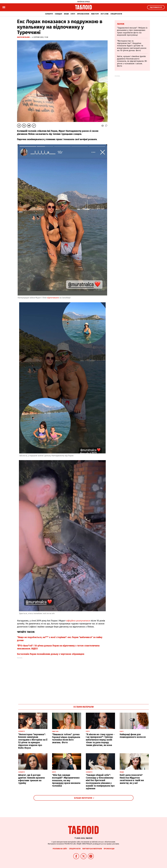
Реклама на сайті (60, 849)
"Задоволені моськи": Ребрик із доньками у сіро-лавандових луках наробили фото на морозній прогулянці (132, 31)
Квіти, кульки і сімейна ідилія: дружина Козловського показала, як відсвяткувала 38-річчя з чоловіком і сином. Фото (132, 61)
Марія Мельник (24, 37)
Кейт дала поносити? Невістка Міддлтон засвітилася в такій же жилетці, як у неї (132, 779)
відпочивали (53, 298)
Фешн (66, 14)
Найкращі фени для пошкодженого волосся (133, 736)
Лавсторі (95, 14)
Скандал (58, 14)
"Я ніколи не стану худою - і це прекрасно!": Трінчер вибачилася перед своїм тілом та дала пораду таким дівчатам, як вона (100, 740)
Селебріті (49, 14)
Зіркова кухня (83, 14)
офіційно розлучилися (78, 621)
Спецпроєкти (116, 14)
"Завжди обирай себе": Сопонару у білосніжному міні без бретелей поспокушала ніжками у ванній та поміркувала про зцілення (100, 782)
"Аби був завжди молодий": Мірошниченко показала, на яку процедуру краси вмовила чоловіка (66, 780)
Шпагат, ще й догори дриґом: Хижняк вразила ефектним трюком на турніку (31, 779)
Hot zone (105, 14)
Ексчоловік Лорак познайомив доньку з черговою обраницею (51, 654)
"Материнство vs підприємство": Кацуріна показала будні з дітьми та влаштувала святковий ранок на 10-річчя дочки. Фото (132, 46)
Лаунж (121, 24)
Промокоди (109, 849)
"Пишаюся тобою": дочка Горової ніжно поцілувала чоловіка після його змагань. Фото (66, 738)
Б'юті (73, 14)
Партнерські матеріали (92, 849)
